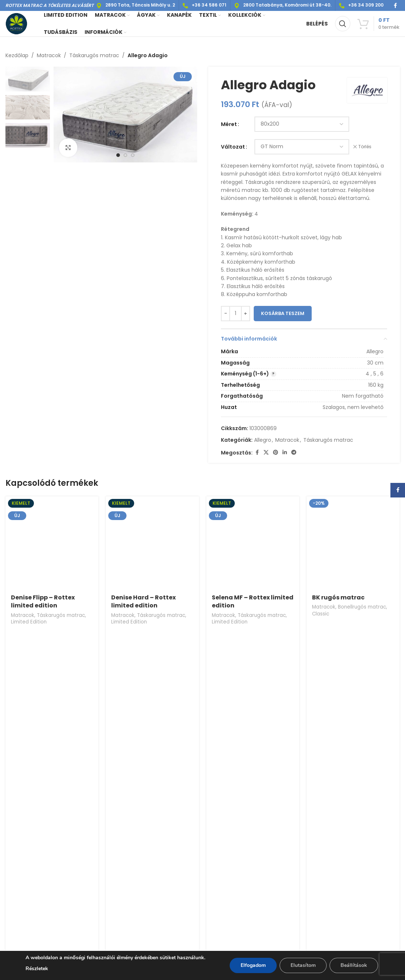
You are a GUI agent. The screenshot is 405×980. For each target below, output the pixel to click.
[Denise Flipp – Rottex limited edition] (52, 543)
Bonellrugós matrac (362, 607)
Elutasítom (303, 965)
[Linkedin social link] (285, 453)
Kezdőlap (17, 55)
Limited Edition (29, 622)
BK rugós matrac (338, 597)
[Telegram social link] (294, 453)
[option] (118, 155)
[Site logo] (16, 23)
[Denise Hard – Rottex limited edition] (152, 543)
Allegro (263, 440)
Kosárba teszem (283, 313)
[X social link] (266, 453)
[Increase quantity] (246, 314)
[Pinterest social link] (276, 453)
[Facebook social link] (395, 6)
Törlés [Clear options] (365, 147)
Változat (233, 147)
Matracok (49, 55)
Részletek (37, 969)
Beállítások (354, 965)
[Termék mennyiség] (235, 314)
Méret (229, 124)
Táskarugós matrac (94, 55)
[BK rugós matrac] (353, 543)
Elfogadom (253, 965)
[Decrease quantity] (225, 314)
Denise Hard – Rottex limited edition (143, 601)
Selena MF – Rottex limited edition (253, 601)
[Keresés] (343, 24)
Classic (321, 614)
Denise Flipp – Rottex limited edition (43, 601)
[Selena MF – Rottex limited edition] (253, 543)
